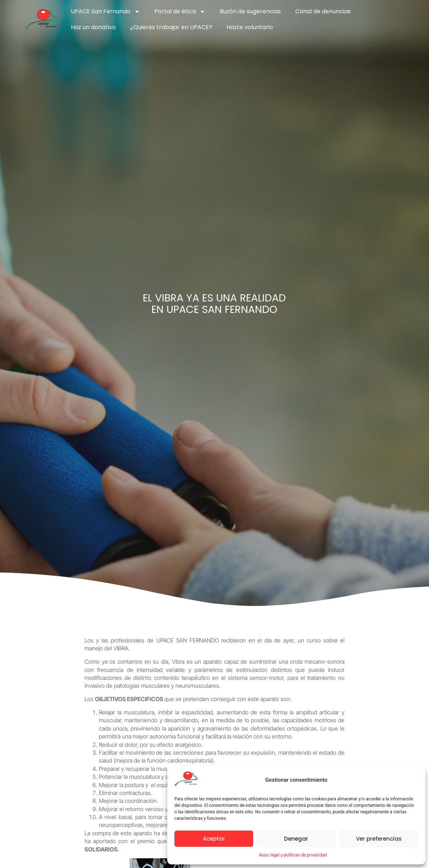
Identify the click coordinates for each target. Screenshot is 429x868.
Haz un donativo (93, 27)
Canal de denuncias (323, 11)
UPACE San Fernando (105, 12)
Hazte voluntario (250, 27)
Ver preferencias (379, 839)
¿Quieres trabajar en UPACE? (171, 27)
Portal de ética (180, 12)
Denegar (296, 839)
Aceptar (214, 839)
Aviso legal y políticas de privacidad (293, 855)
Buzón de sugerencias (250, 11)
